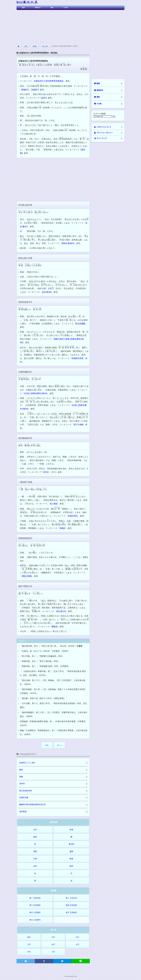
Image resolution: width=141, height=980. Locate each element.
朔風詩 (63, 528)
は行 (53, 944)
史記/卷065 (47, 292)
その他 (65, 8)
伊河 (46, 472)
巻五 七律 (45, 46)
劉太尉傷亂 (80, 324)
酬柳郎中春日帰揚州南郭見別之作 (33, 805)
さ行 (77, 937)
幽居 (21, 770)
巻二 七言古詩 (71, 898)
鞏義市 (25, 90)
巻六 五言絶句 (71, 912)
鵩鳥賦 (55, 627)
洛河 (44, 98)
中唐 (35, 859)
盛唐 (71, 851)
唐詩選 (35, 46)
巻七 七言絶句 (35, 920)
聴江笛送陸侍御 (26, 791)
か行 (53, 937)
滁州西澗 (23, 812)
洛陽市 (35, 90)
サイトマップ (100, 138)
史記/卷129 (61, 611)
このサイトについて (103, 127)
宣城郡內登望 (77, 358)
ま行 (77, 944)
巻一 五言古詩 (35, 898)
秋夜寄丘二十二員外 (27, 763)
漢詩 (52, 8)
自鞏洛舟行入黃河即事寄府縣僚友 (49, 81)
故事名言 (38, 8)
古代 (35, 830)
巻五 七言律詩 (35, 912)
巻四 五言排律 (71, 905)
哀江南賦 (54, 504)
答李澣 (22, 784)
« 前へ (47, 745)
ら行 (53, 952)
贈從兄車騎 (27, 576)
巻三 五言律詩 (35, 905)
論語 (23, 8)
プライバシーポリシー (104, 133)
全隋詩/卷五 (73, 516)
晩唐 (71, 859)
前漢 (71, 830)
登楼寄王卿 (24, 798)
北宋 (35, 866)
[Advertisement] (70, 26)
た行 (29, 944)
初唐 (35, 851)
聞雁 (21, 777)
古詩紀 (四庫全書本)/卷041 (36, 393)
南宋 (71, 866)
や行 (29, 952)
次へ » (59, 745)
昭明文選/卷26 (68, 243)
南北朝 (71, 844)
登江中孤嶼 (78, 425)
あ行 (29, 937)
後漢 (35, 837)
